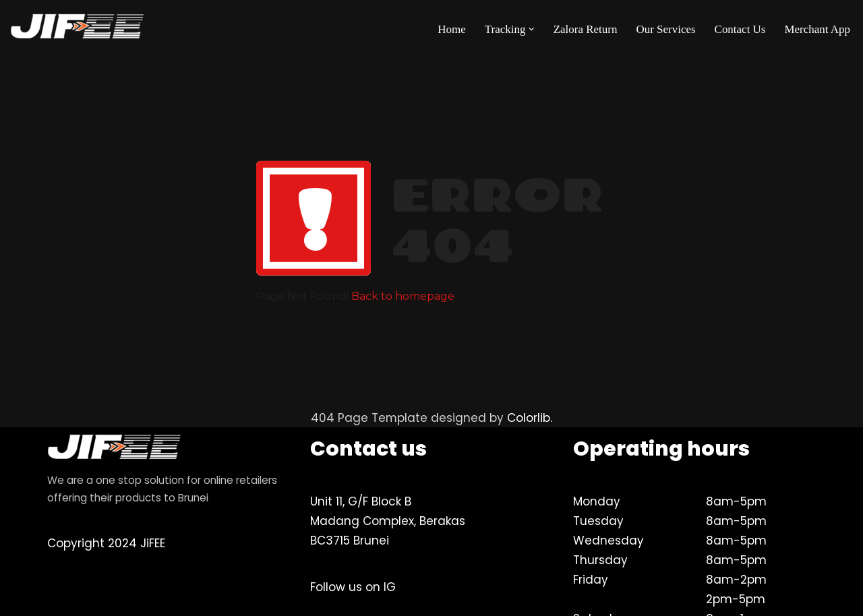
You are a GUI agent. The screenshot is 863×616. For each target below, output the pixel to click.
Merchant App (817, 29)
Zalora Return (585, 29)
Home (451, 29)
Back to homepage (403, 296)
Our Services (665, 29)
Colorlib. (530, 418)
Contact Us (740, 29)
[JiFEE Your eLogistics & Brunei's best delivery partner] (78, 29)
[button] (532, 29)
